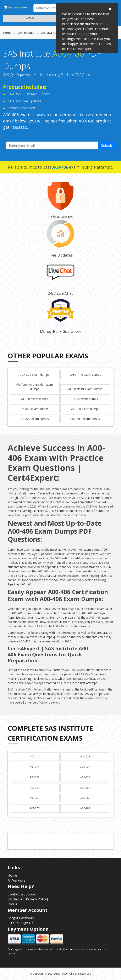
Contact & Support (22, 894)
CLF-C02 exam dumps (35, 375)
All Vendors (16, 880)
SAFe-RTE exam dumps (85, 375)
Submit (107, 145)
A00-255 (35, 798)
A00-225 (35, 767)
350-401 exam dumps (85, 419)
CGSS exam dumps (85, 399)
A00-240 (35, 788)
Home (7, 33)
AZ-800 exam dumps (35, 409)
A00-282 (85, 808)
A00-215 (35, 757)
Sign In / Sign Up (21, 923)
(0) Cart (31, 18)
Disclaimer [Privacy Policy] (28, 899)
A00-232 (85, 777)
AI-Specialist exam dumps (85, 389)
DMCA (13, 904)
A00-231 (35, 777)
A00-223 (85, 757)
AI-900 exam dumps (35, 399)
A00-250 (85, 788)
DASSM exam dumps (35, 419)
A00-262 (35, 808)
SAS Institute (26, 33)
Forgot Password (21, 918)
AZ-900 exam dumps (85, 409)
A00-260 (85, 798)
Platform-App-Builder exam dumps (35, 387)
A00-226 (85, 767)
